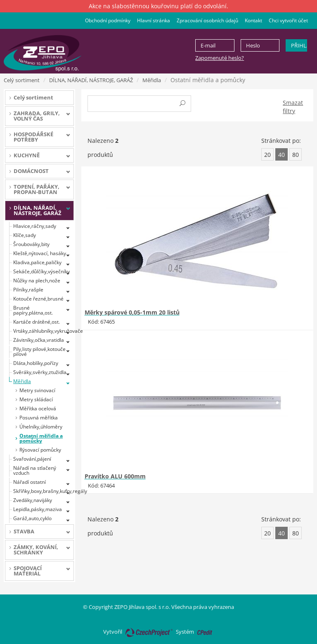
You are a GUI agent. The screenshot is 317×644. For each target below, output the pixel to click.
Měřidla (152, 80)
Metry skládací (36, 399)
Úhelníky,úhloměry (41, 427)
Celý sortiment (22, 80)
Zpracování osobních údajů (207, 20)
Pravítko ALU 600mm (115, 476)
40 (282, 155)
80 (296, 155)
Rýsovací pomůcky (40, 450)
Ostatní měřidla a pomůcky (41, 438)
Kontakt (253, 20)
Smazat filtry (293, 107)
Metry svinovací (37, 390)
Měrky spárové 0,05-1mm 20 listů (132, 312)
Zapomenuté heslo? (220, 58)
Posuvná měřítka (39, 418)
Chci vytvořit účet (288, 20)
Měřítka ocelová (38, 408)
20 (267, 155)
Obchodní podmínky (108, 20)
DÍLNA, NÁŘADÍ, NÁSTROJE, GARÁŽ (91, 80)
